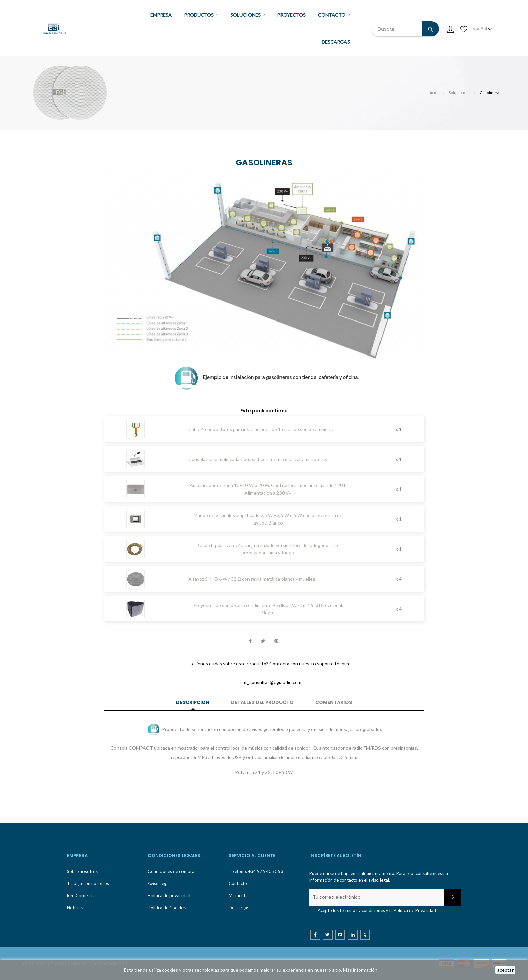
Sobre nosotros (82, 871)
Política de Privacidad (415, 910)
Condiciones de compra (171, 871)
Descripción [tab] (193, 702)
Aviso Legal (159, 883)
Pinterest (276, 641)
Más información (360, 970)
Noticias (75, 908)
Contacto (238, 883)
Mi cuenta (238, 895)
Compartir (250, 641)
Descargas (239, 908)
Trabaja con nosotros (88, 883)
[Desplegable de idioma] (482, 29)
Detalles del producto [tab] (262, 702)
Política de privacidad (169, 895)
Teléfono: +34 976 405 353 (256, 871)
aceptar (505, 970)
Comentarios (334, 702)
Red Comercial (81, 895)
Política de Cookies (167, 908)
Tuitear (263, 641)
